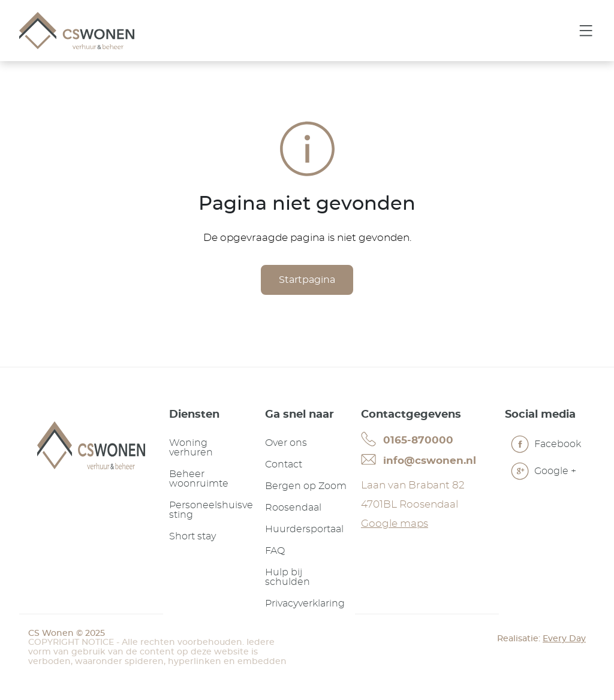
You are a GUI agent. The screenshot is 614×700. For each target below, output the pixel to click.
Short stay (192, 536)
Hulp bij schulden (288, 577)
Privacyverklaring (305, 604)
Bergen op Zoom (306, 486)
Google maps (395, 524)
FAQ (275, 551)
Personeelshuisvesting (211, 510)
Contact (284, 464)
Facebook (546, 446)
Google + (544, 473)
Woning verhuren (191, 448)
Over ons (286, 443)
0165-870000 (407, 439)
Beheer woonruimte (199, 479)
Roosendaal (293, 508)
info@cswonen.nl (419, 460)
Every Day (564, 639)
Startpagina (307, 280)
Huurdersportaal (304, 529)
